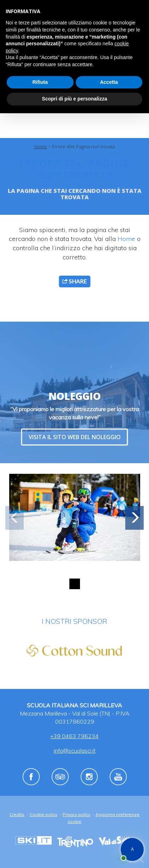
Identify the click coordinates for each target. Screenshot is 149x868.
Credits (17, 814)
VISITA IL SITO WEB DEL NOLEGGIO (75, 437)
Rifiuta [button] (40, 82)
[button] (134, 518)
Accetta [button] (109, 82)
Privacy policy (76, 814)
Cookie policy (44, 814)
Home (41, 146)
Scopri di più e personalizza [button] (74, 99)
